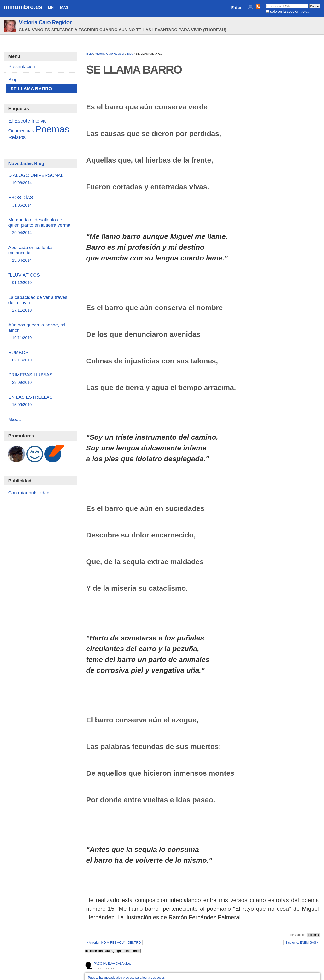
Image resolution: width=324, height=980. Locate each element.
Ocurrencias (21, 131)
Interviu (39, 121)
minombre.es (23, 7)
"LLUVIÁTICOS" (40, 279)
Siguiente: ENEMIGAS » (302, 942)
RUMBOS (40, 357)
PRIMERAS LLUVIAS (40, 379)
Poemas (314, 935)
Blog (130, 54)
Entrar (236, 8)
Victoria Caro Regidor (45, 22)
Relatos (17, 137)
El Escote (19, 121)
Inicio (89, 54)
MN (51, 7)
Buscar (266, 4)
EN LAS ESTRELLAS (40, 401)
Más (64, 7)
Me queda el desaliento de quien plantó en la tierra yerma (40, 227)
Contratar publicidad (29, 493)
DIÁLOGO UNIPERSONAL (40, 179)
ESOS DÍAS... (40, 202)
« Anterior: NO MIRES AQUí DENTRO (114, 942)
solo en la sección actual (290, 11)
